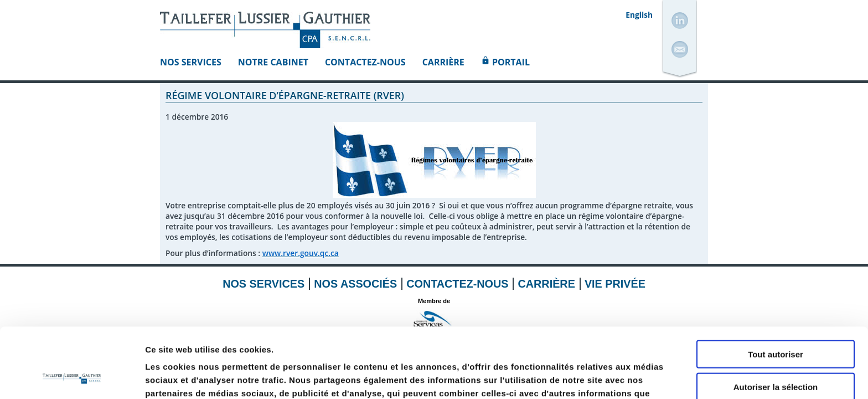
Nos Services (191, 62)
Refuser (776, 353)
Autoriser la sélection (776, 321)
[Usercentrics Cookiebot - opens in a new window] (72, 377)
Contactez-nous (365, 62)
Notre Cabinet (273, 62)
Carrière (443, 62)
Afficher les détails (610, 377)
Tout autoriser (776, 288)
